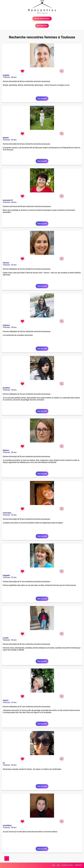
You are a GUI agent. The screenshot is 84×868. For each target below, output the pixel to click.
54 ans (14, 765)
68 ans (14, 202)
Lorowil (6, 638)
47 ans (14, 577)
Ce (4, 763)
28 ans (14, 327)
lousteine (6, 388)
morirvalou (7, 513)
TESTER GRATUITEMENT (42, 19)
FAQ (53, 865)
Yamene (6, 263)
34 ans (14, 390)
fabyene (6, 450)
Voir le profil (42, 99)
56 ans (14, 452)
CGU (58, 865)
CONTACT (78, 865)
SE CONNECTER (42, 26)
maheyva (6, 325)
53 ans (14, 515)
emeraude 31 (8, 200)
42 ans (14, 265)
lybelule (6, 138)
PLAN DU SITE (67, 865)
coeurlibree (7, 825)
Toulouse (6, 77)
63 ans (14, 140)
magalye (6, 75)
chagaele (6, 575)
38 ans (14, 828)
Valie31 (6, 700)
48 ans (14, 77)
